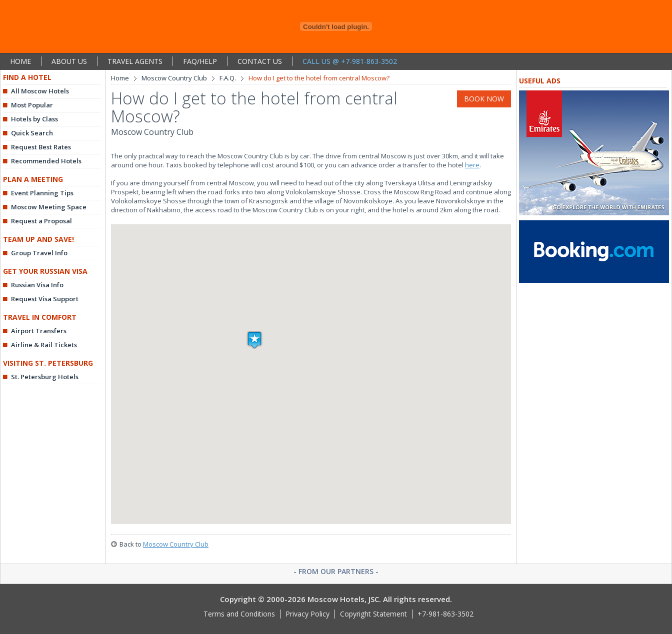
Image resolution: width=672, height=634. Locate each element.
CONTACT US (260, 61)
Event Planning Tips (42, 193)
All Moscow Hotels (40, 91)
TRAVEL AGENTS (135, 61)
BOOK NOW (484, 99)
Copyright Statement (373, 614)
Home (120, 78)
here (472, 165)
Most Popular (32, 105)
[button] (254, 340)
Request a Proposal (41, 221)
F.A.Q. (228, 78)
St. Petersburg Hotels (45, 377)
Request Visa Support (45, 299)
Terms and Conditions (239, 614)
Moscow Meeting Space (49, 207)
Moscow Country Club (174, 78)
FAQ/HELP (200, 61)
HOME (20, 61)
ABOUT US (69, 61)
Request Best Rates (41, 147)
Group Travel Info (39, 253)
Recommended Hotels (46, 161)
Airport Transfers (39, 331)
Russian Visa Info (37, 285)
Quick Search (32, 133)
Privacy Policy (307, 614)
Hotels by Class (34, 119)
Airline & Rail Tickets (44, 345)
